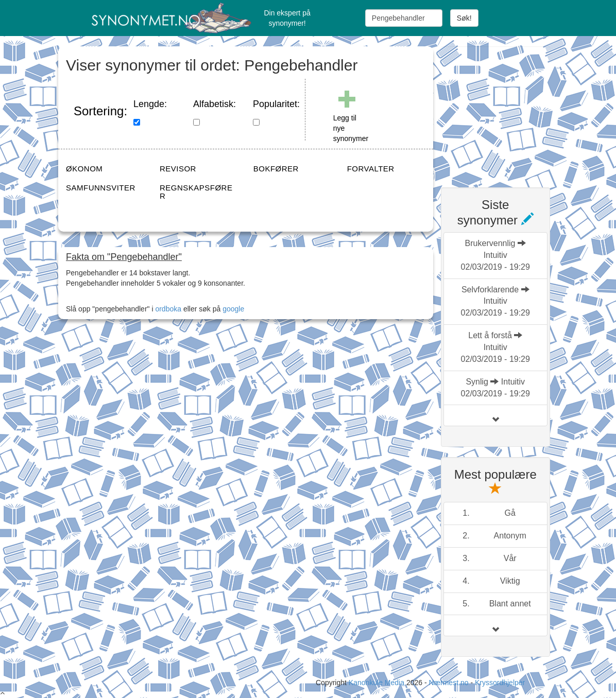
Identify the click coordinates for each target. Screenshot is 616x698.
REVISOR (178, 169)
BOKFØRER (276, 169)
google (233, 309)
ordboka (167, 309)
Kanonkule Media (378, 683)
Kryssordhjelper (500, 683)
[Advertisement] (518, 111)
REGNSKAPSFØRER (196, 192)
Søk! (464, 18)
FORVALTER (371, 169)
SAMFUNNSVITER (101, 188)
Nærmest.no (448, 683)
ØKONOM (84, 169)
